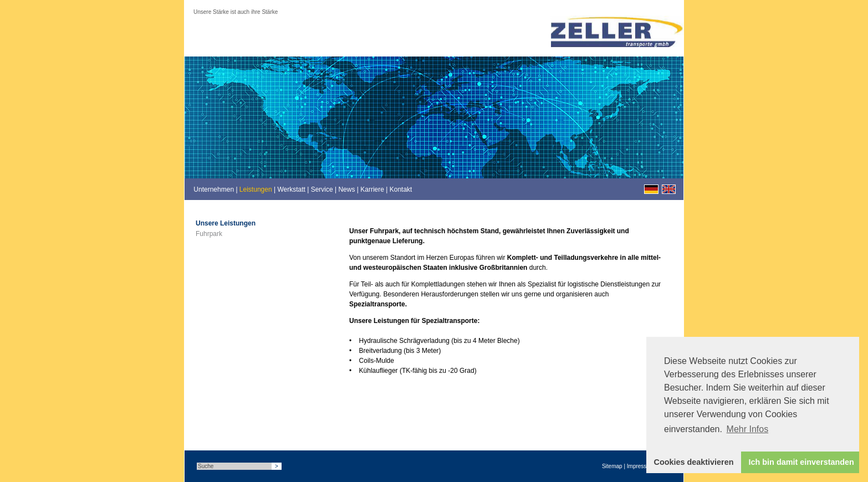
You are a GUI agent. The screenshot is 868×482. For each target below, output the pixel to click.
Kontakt (401, 189)
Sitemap (612, 466)
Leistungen (256, 189)
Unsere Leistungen (226, 223)
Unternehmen (214, 189)
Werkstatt (291, 189)
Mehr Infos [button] (748, 429)
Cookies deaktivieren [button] (694, 462)
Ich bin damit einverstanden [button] (801, 462)
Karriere (372, 189)
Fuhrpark (209, 234)
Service (322, 189)
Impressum (640, 466)
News (346, 189)
